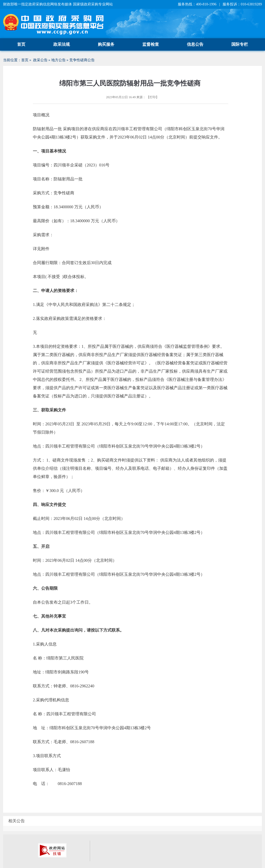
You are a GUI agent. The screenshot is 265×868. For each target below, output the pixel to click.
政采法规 (62, 44)
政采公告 (40, 60)
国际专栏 (240, 44)
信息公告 (195, 44)
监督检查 (151, 44)
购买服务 (106, 44)
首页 (21, 44)
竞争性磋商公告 (82, 60)
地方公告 (58, 60)
